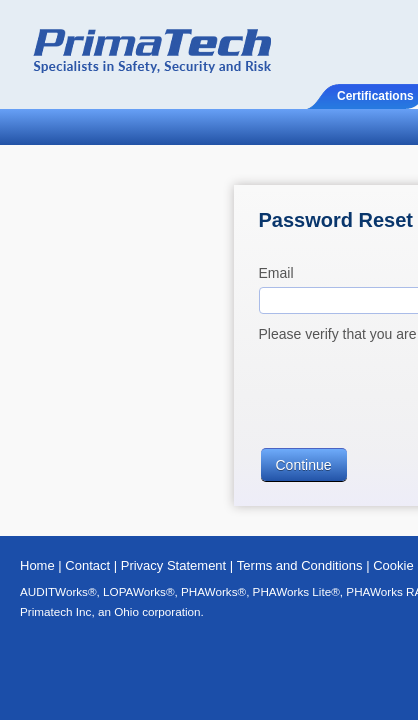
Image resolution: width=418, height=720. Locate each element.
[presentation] (187, 305)
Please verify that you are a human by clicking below (199, 253)
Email (54, 192)
